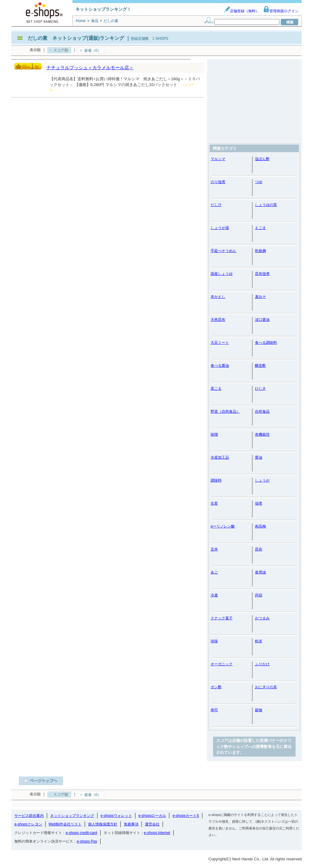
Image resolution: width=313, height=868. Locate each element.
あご (214, 572)
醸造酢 (260, 366)
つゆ (259, 182)
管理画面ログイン (281, 11)
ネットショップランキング (72, 816)
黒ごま (216, 389)
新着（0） (93, 51)
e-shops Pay (87, 841)
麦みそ (260, 297)
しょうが (262, 480)
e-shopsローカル (152, 816)
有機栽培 (262, 434)
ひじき (260, 389)
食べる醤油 (220, 366)
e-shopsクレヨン (28, 824)
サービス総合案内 (29, 816)
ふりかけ (262, 664)
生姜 (214, 503)
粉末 (259, 641)
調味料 (216, 480)
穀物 (259, 710)
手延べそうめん (223, 251)
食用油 (260, 572)
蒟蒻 (259, 595)
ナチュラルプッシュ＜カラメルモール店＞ (90, 68)
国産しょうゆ (222, 274)
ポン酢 (216, 687)
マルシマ (218, 159)
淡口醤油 (262, 320)
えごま (260, 228)
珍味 (214, 641)
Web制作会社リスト (65, 824)
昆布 (259, 549)
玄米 (214, 549)
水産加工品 (220, 457)
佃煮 (259, 503)
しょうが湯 (220, 228)
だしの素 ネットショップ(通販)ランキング (76, 38)
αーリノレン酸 (223, 526)
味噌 (214, 434)
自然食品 (262, 411)
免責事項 (131, 824)
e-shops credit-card (81, 833)
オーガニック (222, 664)
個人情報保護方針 (103, 824)
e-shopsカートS (186, 816)
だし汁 (216, 205)
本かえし (218, 297)
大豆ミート (220, 343)
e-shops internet (157, 833)
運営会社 (152, 824)
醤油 (259, 457)
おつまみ (262, 618)
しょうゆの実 (266, 205)
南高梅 (260, 526)
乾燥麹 (260, 251)
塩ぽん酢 (262, 159)
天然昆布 (218, 320)
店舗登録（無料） (241, 11)
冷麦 (214, 595)
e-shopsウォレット (116, 816)
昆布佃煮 (262, 274)
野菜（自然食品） (225, 411)
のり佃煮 (218, 182)
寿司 (214, 710)
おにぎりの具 (266, 687)
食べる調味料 (266, 343)
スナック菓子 (222, 618)
